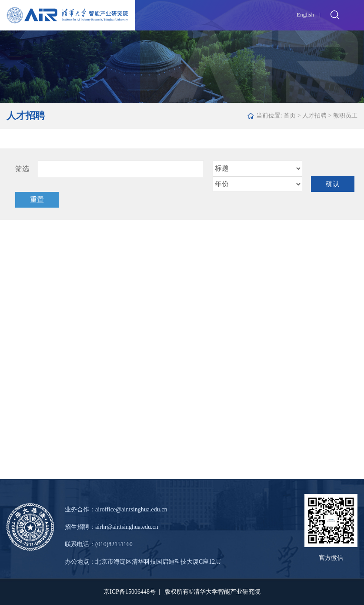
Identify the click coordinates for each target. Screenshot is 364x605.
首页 (290, 116)
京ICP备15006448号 (130, 592)
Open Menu (353, 14)
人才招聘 (314, 116)
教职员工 (345, 116)
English (305, 15)
